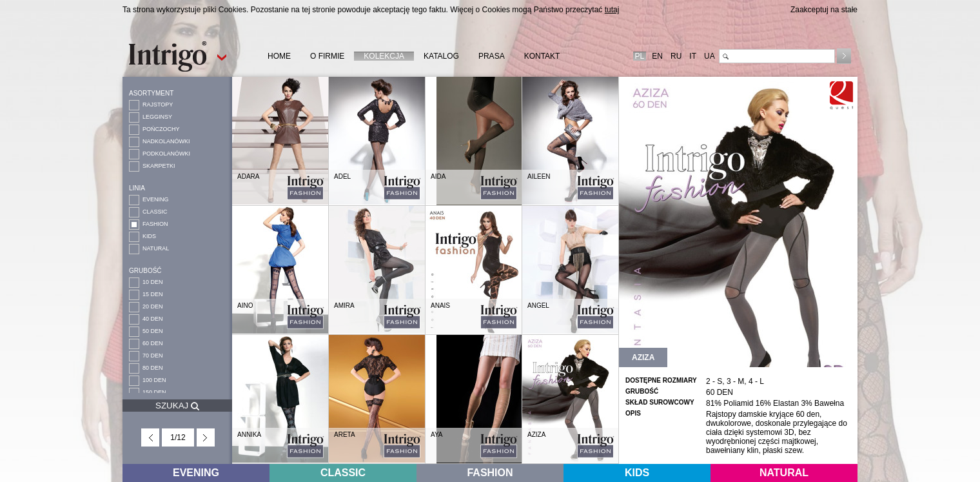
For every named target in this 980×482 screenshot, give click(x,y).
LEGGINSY (157, 117)
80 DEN (153, 368)
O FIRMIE (327, 56)
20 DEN (153, 306)
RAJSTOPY (158, 105)
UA (710, 56)
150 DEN (154, 392)
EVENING (156, 199)
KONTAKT (542, 56)
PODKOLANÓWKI (166, 154)
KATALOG (441, 56)
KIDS (149, 236)
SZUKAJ (177, 406)
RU (676, 56)
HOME (279, 56)
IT (693, 56)
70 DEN (153, 356)
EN (657, 56)
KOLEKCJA (384, 56)
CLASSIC (155, 212)
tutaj (612, 10)
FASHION (155, 224)
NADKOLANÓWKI (166, 141)
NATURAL (156, 248)
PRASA (492, 56)
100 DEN (154, 380)
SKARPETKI (159, 166)
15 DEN (153, 294)
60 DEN (153, 343)
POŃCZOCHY (161, 129)
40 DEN (153, 319)
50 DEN (153, 331)
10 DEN (153, 282)
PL (640, 56)
